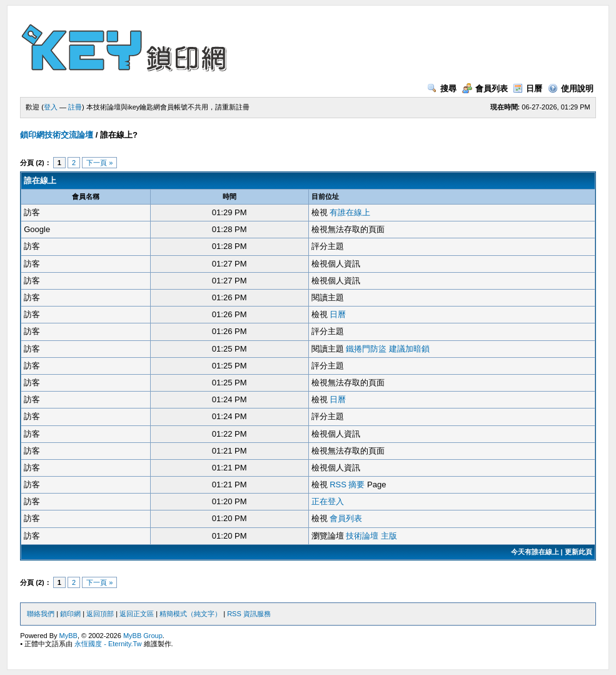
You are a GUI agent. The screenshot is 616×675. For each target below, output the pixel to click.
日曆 (528, 89)
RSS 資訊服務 (249, 614)
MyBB (68, 636)
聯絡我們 (41, 614)
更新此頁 (578, 552)
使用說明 (571, 89)
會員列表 (485, 89)
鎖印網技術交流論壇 (57, 135)
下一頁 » (99, 163)
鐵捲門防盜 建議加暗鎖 (388, 349)
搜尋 (442, 89)
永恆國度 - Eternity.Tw (108, 644)
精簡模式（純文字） (190, 614)
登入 (51, 107)
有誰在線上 (350, 212)
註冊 (75, 107)
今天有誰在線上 (535, 552)
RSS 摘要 (347, 485)
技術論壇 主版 (371, 536)
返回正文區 (137, 614)
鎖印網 (70, 614)
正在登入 (328, 501)
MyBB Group (143, 636)
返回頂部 (100, 614)
